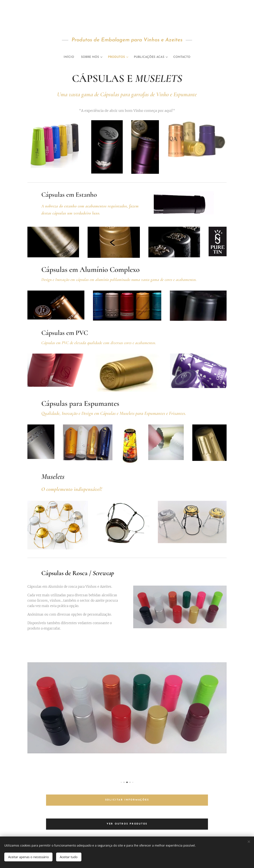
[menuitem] (63, 57)
